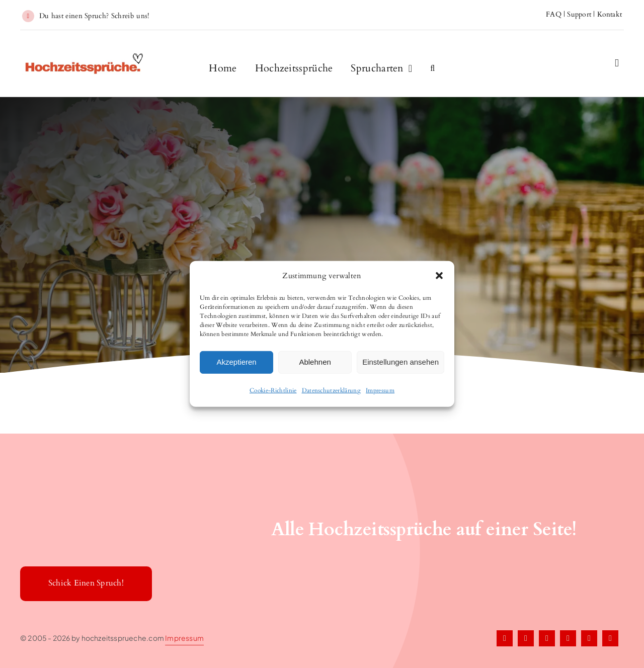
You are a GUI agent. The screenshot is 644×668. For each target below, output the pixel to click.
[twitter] (526, 638)
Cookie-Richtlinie (273, 390)
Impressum (380, 390)
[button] (439, 276)
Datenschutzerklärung (332, 390)
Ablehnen (315, 362)
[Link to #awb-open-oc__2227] (617, 63)
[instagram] (547, 638)
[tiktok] (589, 638)
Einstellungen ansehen (400, 362)
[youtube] (610, 638)
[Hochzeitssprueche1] (85, 57)
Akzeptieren (236, 362)
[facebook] (505, 638)
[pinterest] (568, 638)
